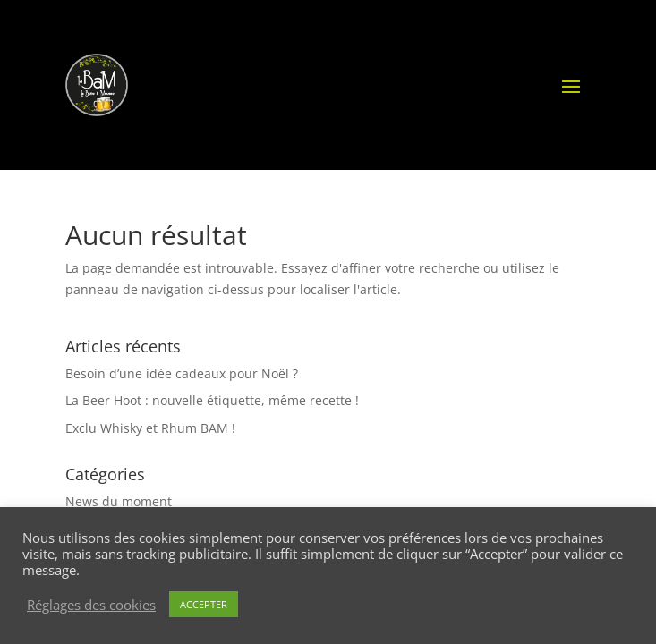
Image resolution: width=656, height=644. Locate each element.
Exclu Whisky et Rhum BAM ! (150, 428)
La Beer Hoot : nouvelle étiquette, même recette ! (212, 400)
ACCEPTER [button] (204, 604)
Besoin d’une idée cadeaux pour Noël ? (182, 373)
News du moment (119, 501)
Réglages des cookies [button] (91, 605)
